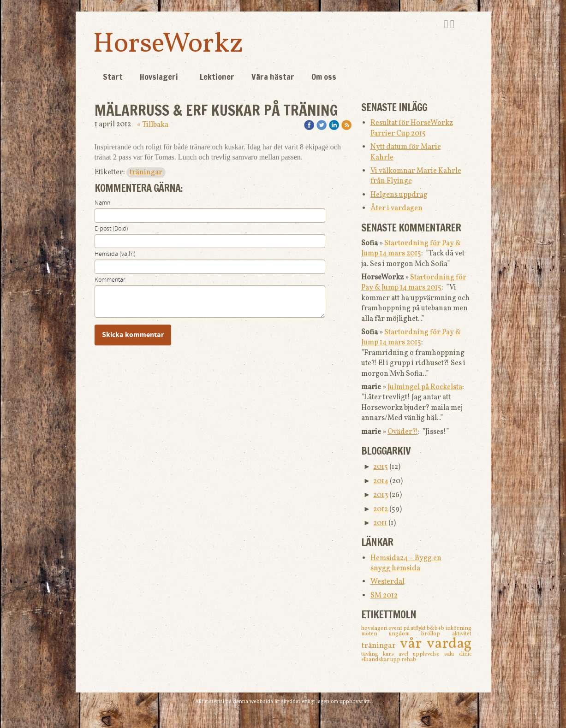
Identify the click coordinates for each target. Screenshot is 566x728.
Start (113, 77)
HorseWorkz (168, 44)
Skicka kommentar (133, 335)
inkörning (459, 628)
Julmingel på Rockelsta (425, 387)
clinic (465, 654)
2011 (380, 523)
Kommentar (110, 280)
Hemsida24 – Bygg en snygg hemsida (406, 563)
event (396, 628)
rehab (409, 660)
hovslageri (375, 628)
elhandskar (376, 660)
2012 (381, 509)
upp (396, 660)
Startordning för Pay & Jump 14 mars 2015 (411, 249)
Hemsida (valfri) (115, 254)
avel (406, 654)
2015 (381, 467)
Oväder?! (403, 432)
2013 (381, 495)
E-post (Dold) (111, 229)
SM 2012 (384, 596)
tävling (372, 654)
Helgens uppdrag (399, 195)
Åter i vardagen (396, 208)
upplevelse (429, 654)
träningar (146, 172)
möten (375, 634)
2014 (381, 481)
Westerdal (387, 582)
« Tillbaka (153, 125)
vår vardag (436, 644)
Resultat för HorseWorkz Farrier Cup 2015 (412, 128)
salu (451, 654)
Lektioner (217, 77)
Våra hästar (273, 77)
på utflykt (415, 628)
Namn (102, 203)
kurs (391, 654)
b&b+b (436, 628)
